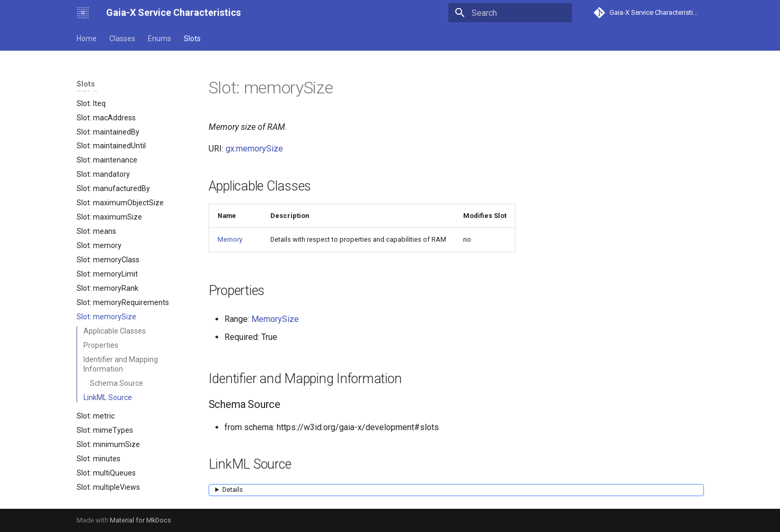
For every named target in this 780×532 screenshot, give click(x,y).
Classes (122, 39)
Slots (192, 39)
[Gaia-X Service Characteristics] (83, 13)
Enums (159, 39)
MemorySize (275, 319)
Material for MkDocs (140, 520)
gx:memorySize (254, 149)
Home (87, 39)
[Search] (510, 13)
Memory (230, 239)
